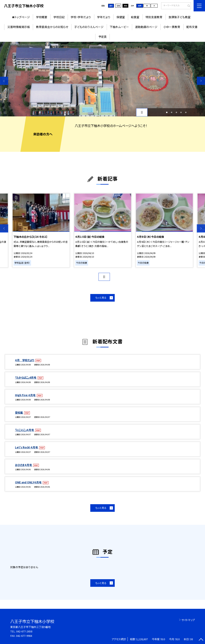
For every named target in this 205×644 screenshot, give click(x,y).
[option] (102, 79)
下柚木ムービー (119, 27)
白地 (118, 6)
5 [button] (186, 112)
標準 (140, 6)
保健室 (121, 17)
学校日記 (59, 17)
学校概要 (42, 17)
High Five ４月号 (26, 395)
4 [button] (181, 112)
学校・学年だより (81, 17)
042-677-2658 (24, 631)
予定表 (102, 37)
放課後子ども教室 (180, 17)
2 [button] (172, 112)
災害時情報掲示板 (19, 27)
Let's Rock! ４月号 (27, 447)
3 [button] (176, 112)
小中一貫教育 (172, 27)
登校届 (19, 412)
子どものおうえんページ (89, 27)
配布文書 (192, 27)
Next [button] (201, 81)
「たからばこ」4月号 (26, 377)
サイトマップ (188, 620)
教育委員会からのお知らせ (52, 27)
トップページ (22, 17)
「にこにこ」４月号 (25, 430)
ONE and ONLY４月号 (29, 482)
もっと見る (101, 298)
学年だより (104, 17)
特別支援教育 (154, 17)
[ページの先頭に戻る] (201, 640)
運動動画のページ (146, 27)
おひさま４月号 (24, 465)
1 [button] (167, 112)
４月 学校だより (25, 360)
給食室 (135, 17)
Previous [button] (4, 81)
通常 (111, 6)
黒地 (126, 6)
